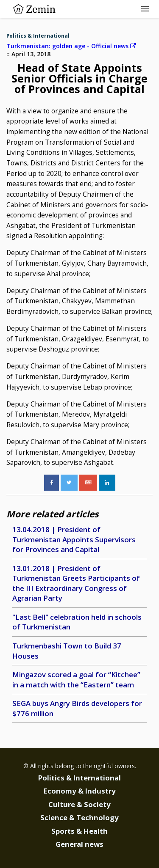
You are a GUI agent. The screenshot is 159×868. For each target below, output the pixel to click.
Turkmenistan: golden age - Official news (71, 46)
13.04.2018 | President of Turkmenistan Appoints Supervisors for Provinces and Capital (74, 539)
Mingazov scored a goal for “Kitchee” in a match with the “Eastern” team (76, 680)
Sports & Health (79, 831)
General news (79, 844)
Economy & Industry (80, 791)
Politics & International (38, 36)
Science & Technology (79, 817)
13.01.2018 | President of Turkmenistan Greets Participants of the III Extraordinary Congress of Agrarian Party (76, 583)
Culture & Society (79, 804)
